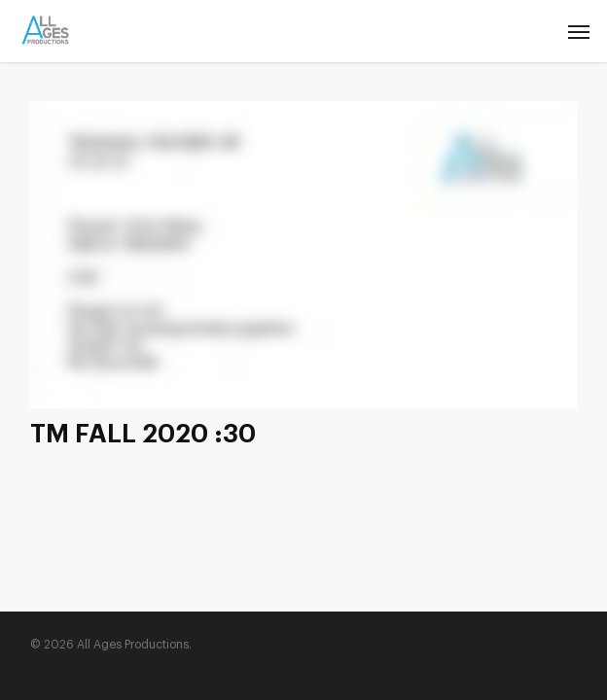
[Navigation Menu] (579, 31)
